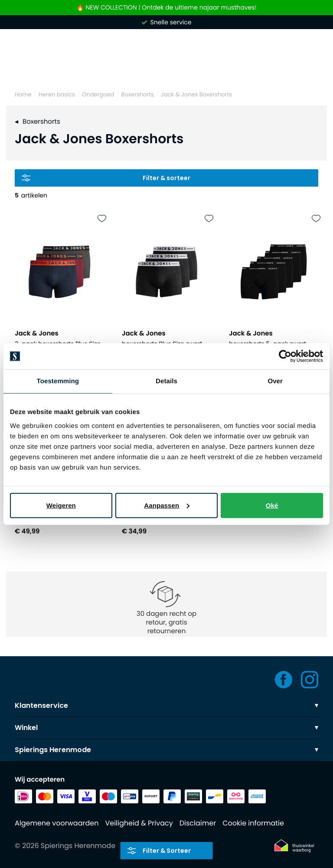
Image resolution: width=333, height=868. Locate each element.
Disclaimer (198, 823)
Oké (272, 505)
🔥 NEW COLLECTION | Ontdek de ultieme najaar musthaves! (166, 8)
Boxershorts (138, 94)
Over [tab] (275, 381)
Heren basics (57, 94)
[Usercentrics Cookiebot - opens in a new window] (285, 356)
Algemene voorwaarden (57, 823)
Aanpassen (167, 505)
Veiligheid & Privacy (139, 823)
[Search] (166, 69)
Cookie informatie (253, 823)
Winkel (166, 728)
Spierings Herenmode (166, 750)
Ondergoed (98, 94)
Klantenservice (166, 705)
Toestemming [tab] (58, 381)
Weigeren (61, 505)
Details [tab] (166, 381)
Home (23, 94)
